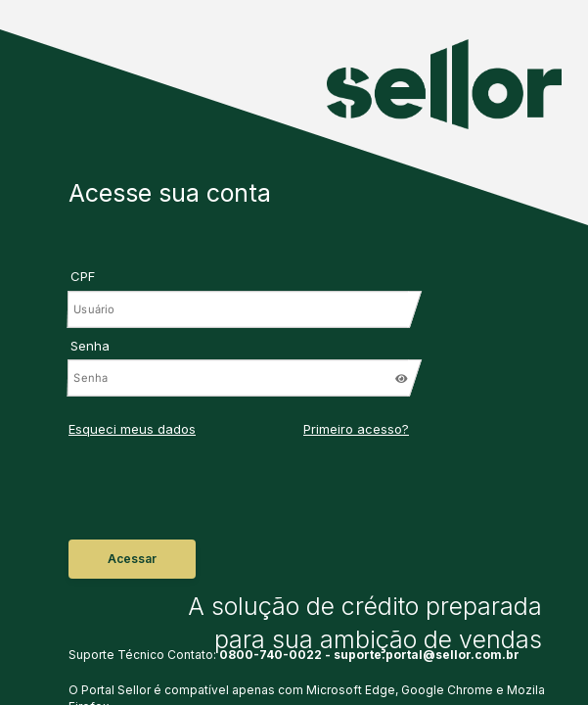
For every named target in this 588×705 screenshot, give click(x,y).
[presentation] (176, 495)
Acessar (132, 559)
